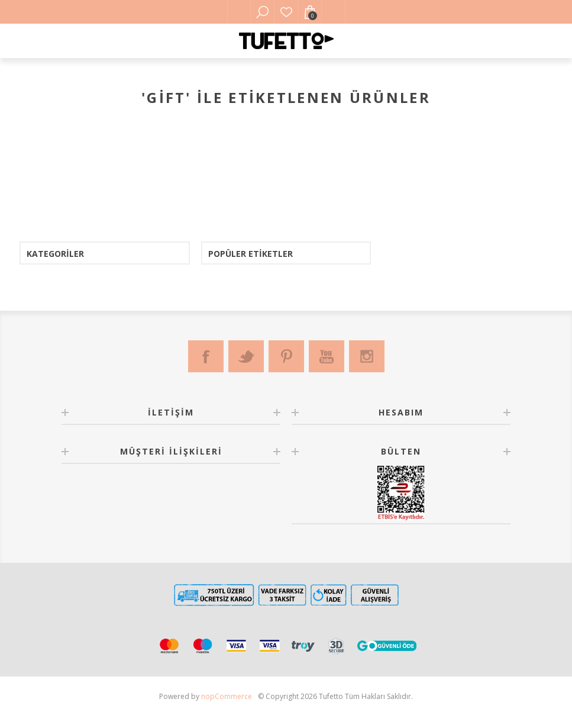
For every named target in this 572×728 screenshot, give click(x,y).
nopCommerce (227, 696)
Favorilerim (286, 12)
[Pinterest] (286, 356)
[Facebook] (206, 356)
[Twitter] (246, 356)
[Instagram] (367, 356)
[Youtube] (327, 356)
